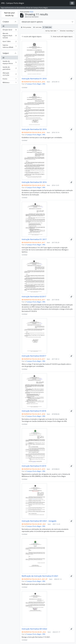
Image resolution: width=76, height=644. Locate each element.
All (3, 26)
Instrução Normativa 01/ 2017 (34, 239)
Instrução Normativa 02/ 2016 (34, 129)
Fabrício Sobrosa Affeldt (9, 46)
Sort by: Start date (51, 31)
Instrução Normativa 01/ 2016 (34, 79)
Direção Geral (9, 30)
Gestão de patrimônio (9, 68)
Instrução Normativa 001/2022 (34, 629)
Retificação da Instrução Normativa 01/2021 (40, 576)
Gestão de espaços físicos (9, 62)
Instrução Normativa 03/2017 (34, 356)
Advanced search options (32, 22)
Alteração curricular (9, 74)
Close (31, 12)
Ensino (9, 79)
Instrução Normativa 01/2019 (34, 466)
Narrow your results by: (9, 14)
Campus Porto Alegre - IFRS (36, 84)
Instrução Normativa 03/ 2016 (34, 182)
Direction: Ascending (67, 31)
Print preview (26, 27)
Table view (47, 27)
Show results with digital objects (62, 37)
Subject (6, 53)
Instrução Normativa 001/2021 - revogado (39, 521)
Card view (37, 27)
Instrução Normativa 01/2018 (34, 411)
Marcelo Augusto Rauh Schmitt (9, 36)
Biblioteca (9, 83)
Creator (6, 22)
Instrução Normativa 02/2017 (34, 297)
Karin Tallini (9, 42)
